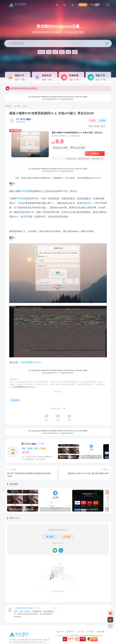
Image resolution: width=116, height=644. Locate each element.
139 (30, 449)
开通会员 (95, 5)
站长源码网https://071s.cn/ (89, 178)
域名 (52, 231)
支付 (55, 52)
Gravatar (17, 617)
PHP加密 (25, 191)
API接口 (65, 191)
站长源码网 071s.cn (31, 362)
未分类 (17, 106)
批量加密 (86, 203)
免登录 (41, 52)
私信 (102, 121)
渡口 (18, 119)
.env (68, 52)
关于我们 (91, 632)
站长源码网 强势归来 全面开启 (22, 89)
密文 (30, 212)
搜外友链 (100, 635)
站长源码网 (75, 635)
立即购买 (95, 154)
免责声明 (70, 632)
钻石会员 (78, 148)
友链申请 (60, 632)
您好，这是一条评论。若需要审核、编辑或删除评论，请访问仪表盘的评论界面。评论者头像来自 (34, 613)
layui (16, 217)
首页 (9, 106)
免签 (75, 52)
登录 (50, 537)
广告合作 (80, 632)
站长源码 (85, 635)
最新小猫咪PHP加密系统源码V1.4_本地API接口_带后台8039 (51, 113)
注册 (67, 537)
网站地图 (101, 632)
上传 (49, 52)
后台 (62, 52)
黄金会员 (60, 148)
